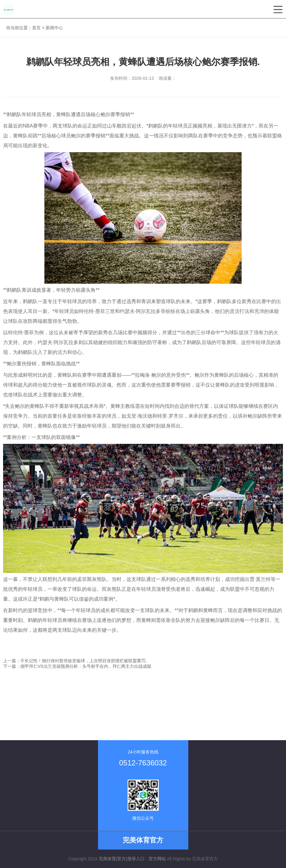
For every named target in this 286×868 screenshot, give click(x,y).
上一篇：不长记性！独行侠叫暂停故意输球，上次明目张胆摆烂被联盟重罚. (75, 661)
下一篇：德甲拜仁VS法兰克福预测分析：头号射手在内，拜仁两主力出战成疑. (78, 666)
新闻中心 (54, 28)
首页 (36, 28)
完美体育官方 (205, 859)
